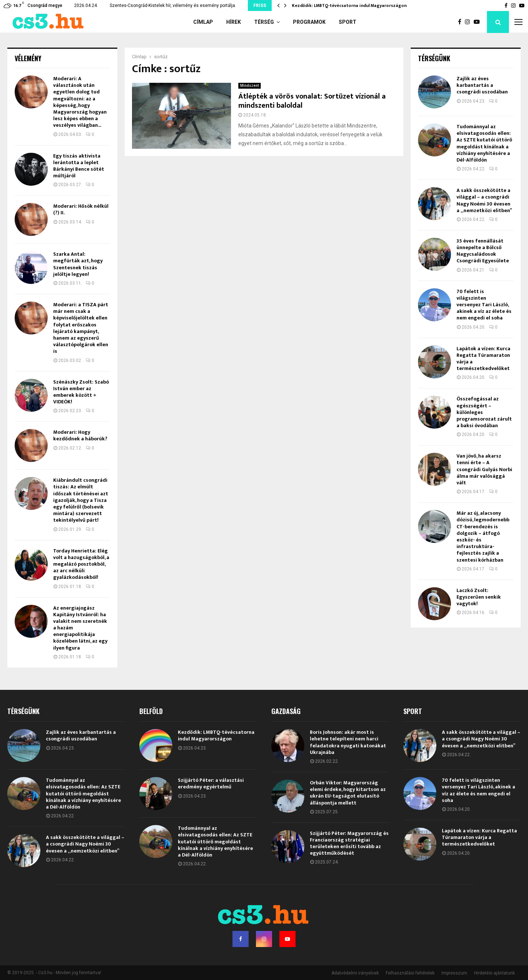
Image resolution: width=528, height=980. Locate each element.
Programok (309, 22)
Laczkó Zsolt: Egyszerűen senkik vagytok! (479, 597)
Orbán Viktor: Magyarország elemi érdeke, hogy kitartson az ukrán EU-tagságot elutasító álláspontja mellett (348, 793)
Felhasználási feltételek (410, 973)
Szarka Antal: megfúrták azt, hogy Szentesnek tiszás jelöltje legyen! (78, 264)
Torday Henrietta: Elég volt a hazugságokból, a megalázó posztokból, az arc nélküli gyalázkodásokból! (81, 564)
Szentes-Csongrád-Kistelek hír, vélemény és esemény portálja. (173, 5)
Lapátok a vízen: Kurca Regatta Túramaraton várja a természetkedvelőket (483, 359)
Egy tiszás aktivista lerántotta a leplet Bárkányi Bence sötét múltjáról (79, 166)
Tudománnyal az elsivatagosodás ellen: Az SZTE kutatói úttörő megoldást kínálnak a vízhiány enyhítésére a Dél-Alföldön (484, 143)
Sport (348, 22)
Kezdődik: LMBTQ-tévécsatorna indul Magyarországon (349, 5)
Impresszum (454, 973)
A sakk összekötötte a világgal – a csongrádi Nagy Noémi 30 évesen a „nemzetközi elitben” (484, 200)
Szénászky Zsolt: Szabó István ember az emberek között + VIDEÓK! (81, 392)
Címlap (203, 22)
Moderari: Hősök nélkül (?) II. (81, 209)
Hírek (234, 22)
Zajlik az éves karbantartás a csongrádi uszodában (482, 85)
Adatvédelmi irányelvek (355, 973)
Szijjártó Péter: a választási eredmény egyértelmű (211, 783)
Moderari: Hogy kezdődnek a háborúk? (80, 435)
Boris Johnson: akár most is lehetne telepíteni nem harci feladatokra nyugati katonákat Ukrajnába (348, 742)
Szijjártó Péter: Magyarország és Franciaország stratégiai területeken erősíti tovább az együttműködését (349, 843)
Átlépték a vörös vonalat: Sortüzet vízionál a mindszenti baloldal (312, 101)
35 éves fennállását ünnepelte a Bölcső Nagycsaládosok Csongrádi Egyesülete (483, 251)
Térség (264, 22)
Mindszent (250, 86)
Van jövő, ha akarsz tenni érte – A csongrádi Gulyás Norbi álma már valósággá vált (484, 469)
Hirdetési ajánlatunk (494, 973)
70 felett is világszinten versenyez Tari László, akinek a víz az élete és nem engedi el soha (484, 305)
